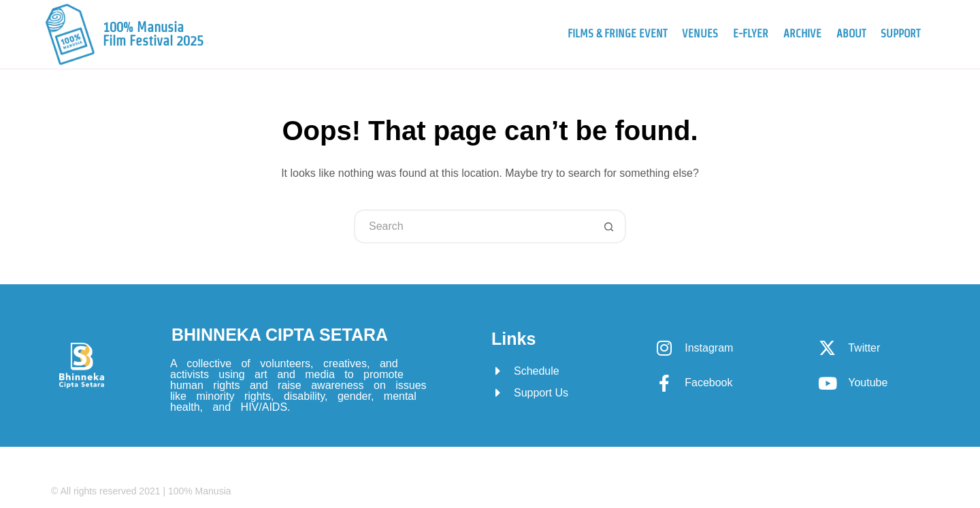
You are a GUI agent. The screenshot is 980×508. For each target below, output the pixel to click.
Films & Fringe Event (617, 34)
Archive (802, 34)
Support (900, 34)
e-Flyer (751, 34)
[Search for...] (473, 226)
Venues (700, 34)
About (851, 34)
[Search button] (609, 226)
